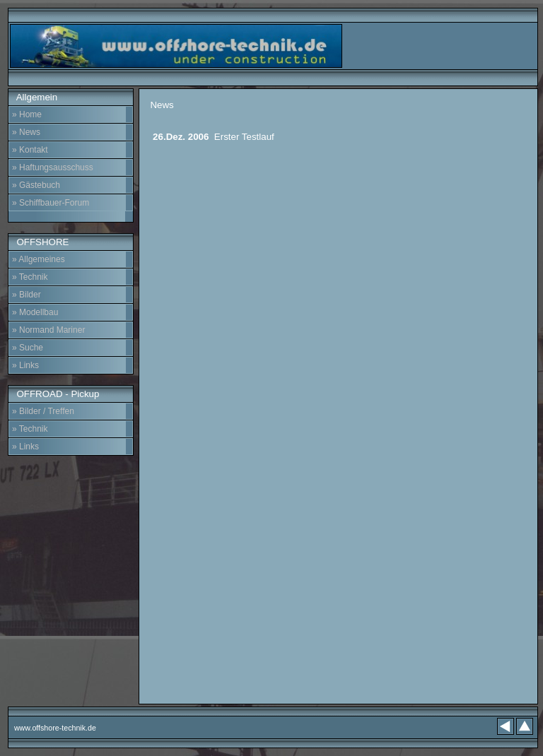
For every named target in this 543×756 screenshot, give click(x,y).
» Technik (30, 277)
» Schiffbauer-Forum (51, 203)
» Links (25, 365)
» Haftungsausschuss (53, 167)
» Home (27, 114)
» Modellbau (35, 312)
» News (26, 132)
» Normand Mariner (48, 330)
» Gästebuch (36, 185)
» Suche (28, 348)
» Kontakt (30, 150)
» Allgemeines (39, 259)
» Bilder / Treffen (43, 411)
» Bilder (27, 295)
